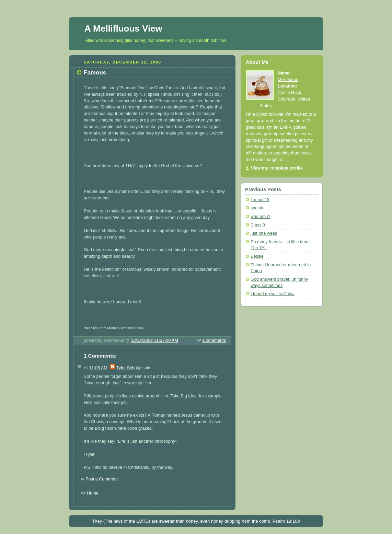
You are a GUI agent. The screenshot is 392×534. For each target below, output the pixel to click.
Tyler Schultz (129, 368)
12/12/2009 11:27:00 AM (155, 340)
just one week (264, 233)
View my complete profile (277, 168)
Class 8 (258, 225)
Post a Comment (102, 479)
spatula (258, 208)
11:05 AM (98, 368)
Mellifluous (288, 80)
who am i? (260, 217)
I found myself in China (273, 294)
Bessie (257, 256)
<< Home (90, 493)
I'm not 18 (260, 200)
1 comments (214, 340)
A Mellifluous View (123, 28)
